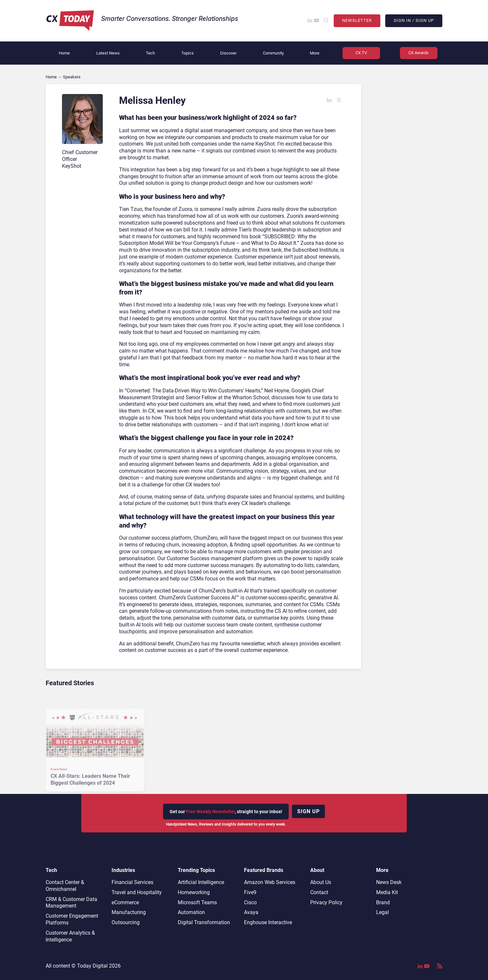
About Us (321, 882)
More (315, 53)
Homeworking (194, 892)
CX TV (361, 53)
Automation (191, 912)
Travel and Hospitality (137, 892)
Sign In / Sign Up (414, 20)
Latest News (108, 53)
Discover (228, 53)
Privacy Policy (326, 902)
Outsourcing (126, 922)
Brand (383, 902)
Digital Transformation (204, 922)
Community (273, 53)
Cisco (250, 902)
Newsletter (357, 20)
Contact (319, 892)
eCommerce (125, 902)
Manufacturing (129, 912)
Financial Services (132, 882)
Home (64, 53)
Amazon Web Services (270, 882)
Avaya (251, 912)
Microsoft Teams (197, 902)
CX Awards (419, 53)
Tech (150, 53)
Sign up (308, 811)
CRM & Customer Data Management (71, 903)
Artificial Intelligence (201, 882)
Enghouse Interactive (268, 922)
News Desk (389, 882)
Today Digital (92, 966)
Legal (382, 912)
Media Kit (387, 892)
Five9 (250, 892)
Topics (188, 53)
